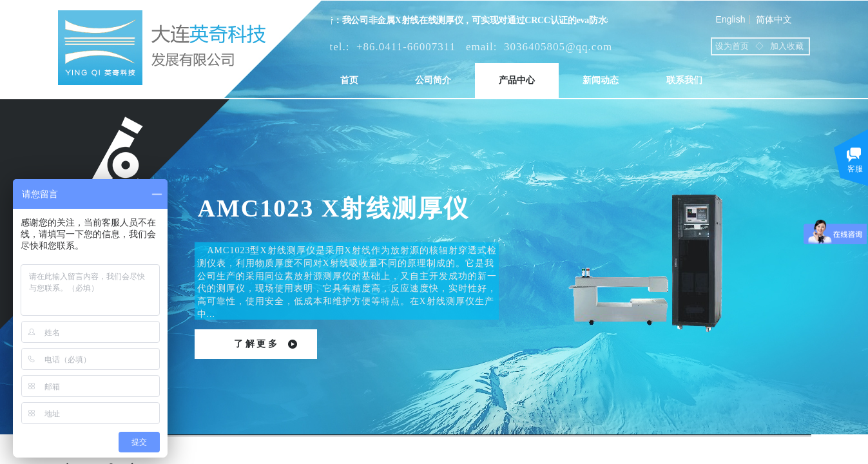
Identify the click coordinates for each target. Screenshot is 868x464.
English (731, 19)
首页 (349, 80)
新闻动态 (601, 80)
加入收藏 (787, 46)
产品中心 (517, 80)
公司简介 (433, 80)
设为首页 (732, 46)
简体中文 (774, 19)
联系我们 (684, 80)
